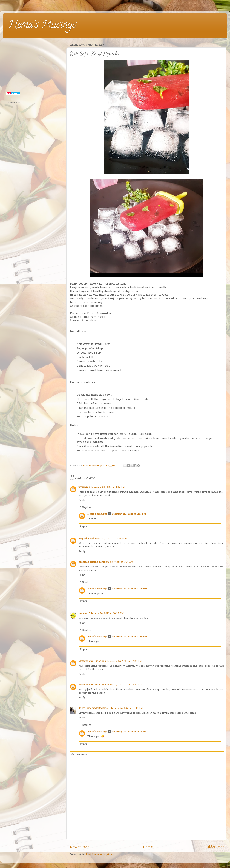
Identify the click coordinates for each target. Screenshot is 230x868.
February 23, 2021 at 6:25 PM (112, 539)
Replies (87, 508)
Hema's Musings (42, 26)
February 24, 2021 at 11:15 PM (129, 732)
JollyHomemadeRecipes (93, 708)
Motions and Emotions (92, 661)
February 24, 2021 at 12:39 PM (124, 661)
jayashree (84, 487)
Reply (82, 500)
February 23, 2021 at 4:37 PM (108, 487)
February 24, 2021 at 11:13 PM (126, 708)
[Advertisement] (34, 65)
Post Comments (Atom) (100, 855)
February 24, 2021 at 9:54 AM (116, 562)
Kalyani (83, 613)
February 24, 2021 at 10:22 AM (106, 613)
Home (148, 847)
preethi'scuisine (88, 562)
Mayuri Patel (86, 539)
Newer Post (79, 847)
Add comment (80, 754)
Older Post (215, 847)
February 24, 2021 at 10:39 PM (130, 589)
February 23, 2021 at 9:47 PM (129, 514)
